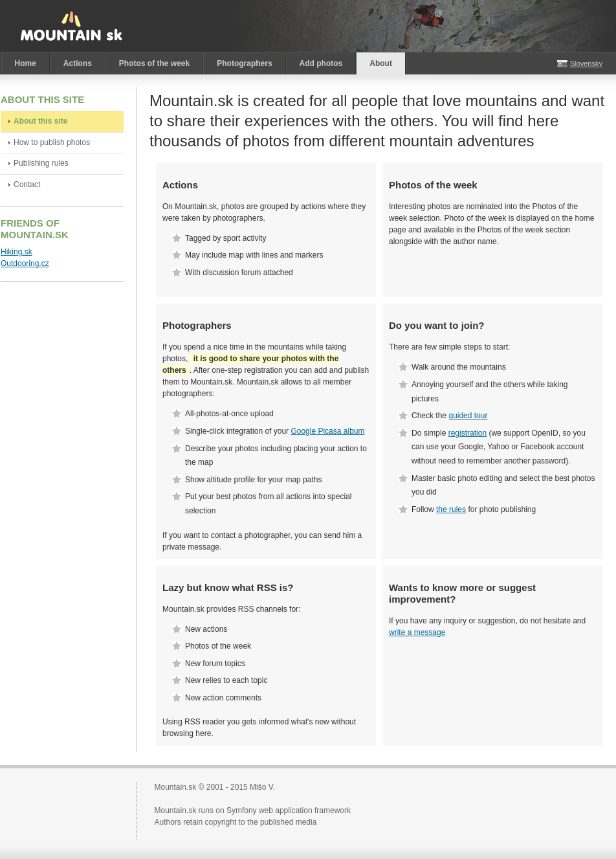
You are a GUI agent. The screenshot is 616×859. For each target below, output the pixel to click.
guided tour (468, 416)
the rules (451, 509)
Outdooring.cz (25, 263)
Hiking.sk (16, 252)
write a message (417, 632)
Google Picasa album (327, 431)
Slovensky (586, 63)
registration (467, 433)
